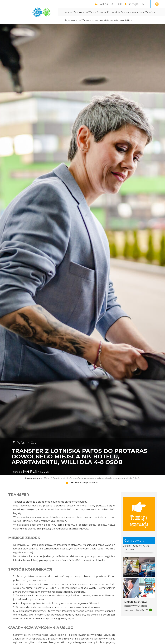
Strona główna (32, 478)
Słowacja (102, 12)
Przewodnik (114, 12)
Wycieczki (76, 20)
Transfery (150, 12)
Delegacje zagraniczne (133, 12)
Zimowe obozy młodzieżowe (98, 20)
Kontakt (69, 12)
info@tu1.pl (137, 4)
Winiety (92, 12)
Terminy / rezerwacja (139, 514)
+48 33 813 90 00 (110, 4)
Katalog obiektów (123, 20)
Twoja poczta (81, 12)
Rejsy (67, 20)
